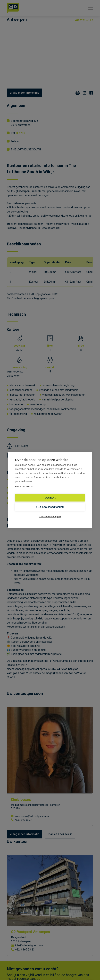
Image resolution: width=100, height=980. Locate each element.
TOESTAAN (50, 498)
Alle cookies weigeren (50, 507)
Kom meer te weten (25, 487)
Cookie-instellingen (50, 517)
